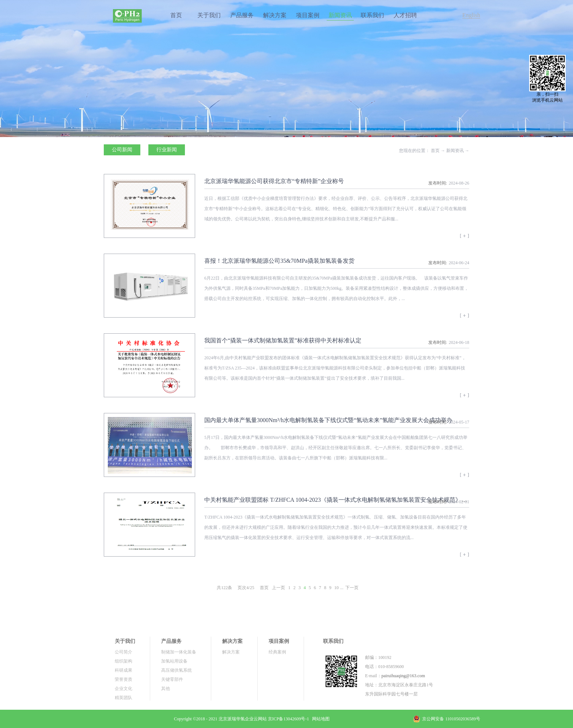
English (471, 15)
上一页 (278, 588)
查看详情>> (464, 238)
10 (337, 588)
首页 (176, 15)
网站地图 (320, 719)
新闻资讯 (455, 151)
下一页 (352, 588)
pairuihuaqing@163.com (403, 676)
